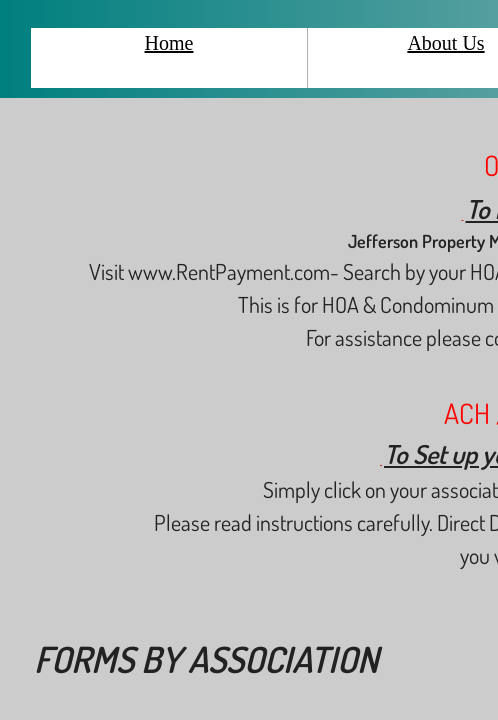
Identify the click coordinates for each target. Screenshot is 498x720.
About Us (445, 43)
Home (169, 43)
